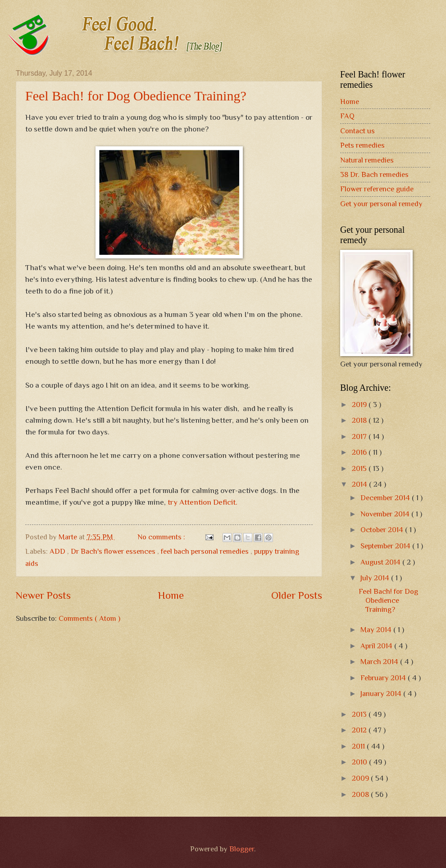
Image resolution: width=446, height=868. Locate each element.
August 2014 (381, 562)
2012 (360, 730)
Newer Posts (43, 595)
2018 (360, 420)
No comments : (162, 537)
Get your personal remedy (381, 204)
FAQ (347, 116)
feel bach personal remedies (206, 551)
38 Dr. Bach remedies (374, 174)
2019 (360, 405)
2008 (361, 794)
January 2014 (382, 694)
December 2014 (386, 498)
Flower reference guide (377, 189)
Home (171, 595)
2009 (361, 778)
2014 (360, 484)
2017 (360, 436)
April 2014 (377, 646)
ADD (58, 551)
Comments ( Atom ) (89, 618)
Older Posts (297, 595)
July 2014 (376, 578)
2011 (359, 746)
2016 (360, 452)
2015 (360, 468)
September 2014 (386, 546)
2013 (360, 714)
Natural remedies (367, 160)
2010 (360, 762)
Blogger (242, 849)
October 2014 (383, 530)
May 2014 (377, 630)
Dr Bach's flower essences (114, 551)
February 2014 (384, 678)
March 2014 (380, 662)
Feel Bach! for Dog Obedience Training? (136, 96)
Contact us (357, 131)
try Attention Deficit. (203, 502)
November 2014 (386, 514)
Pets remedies (362, 145)
